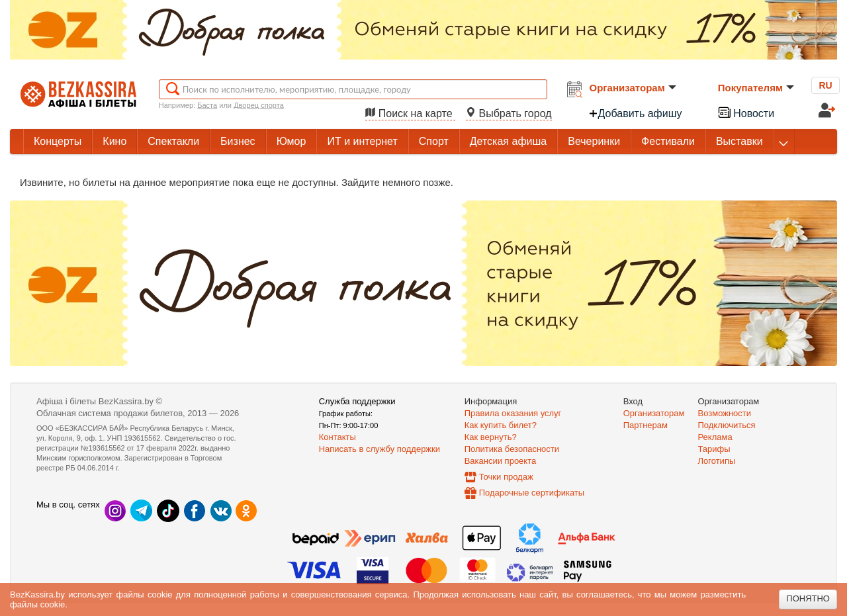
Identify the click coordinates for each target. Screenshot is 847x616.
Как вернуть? (491, 437)
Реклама (715, 437)
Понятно (808, 598)
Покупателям (756, 88)
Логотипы (717, 461)
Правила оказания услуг (513, 413)
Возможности (725, 413)
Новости (746, 112)
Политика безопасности (512, 449)
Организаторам (633, 88)
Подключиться (727, 425)
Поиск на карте (410, 113)
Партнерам (646, 425)
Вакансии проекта (501, 461)
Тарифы (714, 449)
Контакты (337, 437)
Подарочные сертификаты (532, 493)
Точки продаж (506, 477)
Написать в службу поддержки (379, 449)
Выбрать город (509, 113)
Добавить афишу (635, 113)
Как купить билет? (501, 425)
